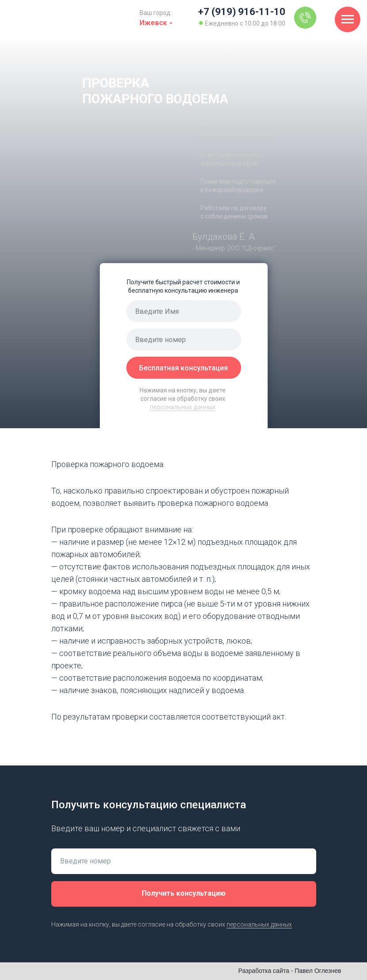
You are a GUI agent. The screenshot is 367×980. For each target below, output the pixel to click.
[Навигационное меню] (348, 19)
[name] (184, 311)
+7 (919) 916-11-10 (242, 12)
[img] (305, 18)
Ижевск (153, 23)
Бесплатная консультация (183, 368)
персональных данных (183, 407)
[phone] (184, 339)
